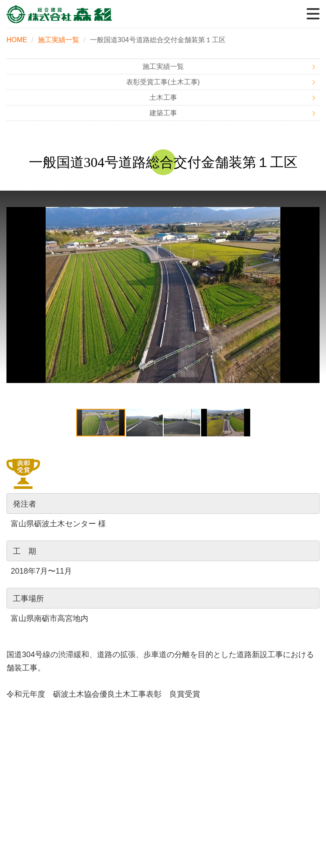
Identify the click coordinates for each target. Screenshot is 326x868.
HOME (17, 40)
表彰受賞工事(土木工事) (163, 82)
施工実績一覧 (59, 40)
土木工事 (163, 98)
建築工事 (163, 113)
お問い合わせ (82, 786)
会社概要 (82, 768)
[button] (312, 295)
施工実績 (82, 749)
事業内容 (245, 731)
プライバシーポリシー (245, 786)
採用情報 (245, 768)
